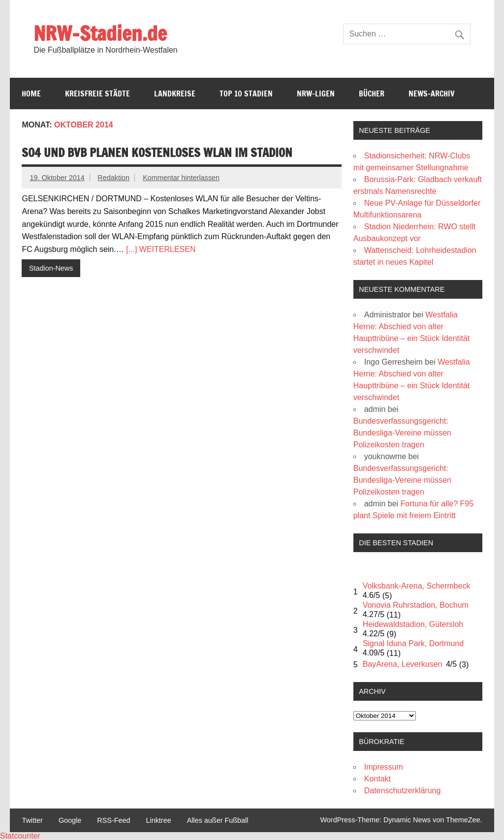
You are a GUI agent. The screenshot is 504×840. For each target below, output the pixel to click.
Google (70, 820)
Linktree (158, 820)
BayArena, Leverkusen (403, 664)
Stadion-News (51, 268)
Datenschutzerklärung (403, 791)
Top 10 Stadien (246, 93)
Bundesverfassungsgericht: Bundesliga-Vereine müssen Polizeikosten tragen (402, 433)
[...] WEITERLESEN (161, 249)
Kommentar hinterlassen (181, 178)
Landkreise (175, 93)
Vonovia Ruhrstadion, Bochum (416, 605)
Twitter (32, 820)
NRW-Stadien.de (100, 33)
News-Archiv (432, 93)
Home (31, 93)
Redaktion (113, 178)
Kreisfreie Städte (97, 93)
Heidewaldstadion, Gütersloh (413, 624)
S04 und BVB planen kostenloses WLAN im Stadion (157, 153)
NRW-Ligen (316, 93)
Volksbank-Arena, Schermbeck (417, 586)
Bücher (372, 93)
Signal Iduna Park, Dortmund (413, 643)
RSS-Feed (113, 820)
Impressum (384, 767)
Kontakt (378, 779)
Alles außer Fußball (218, 820)
